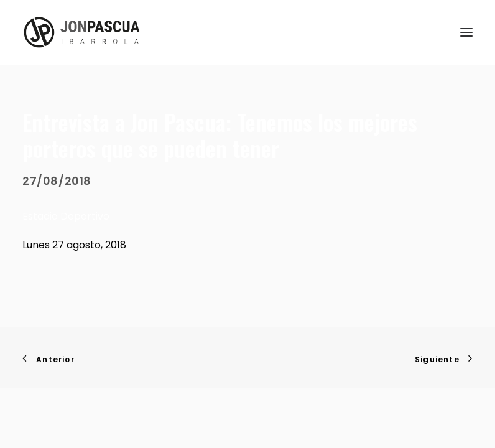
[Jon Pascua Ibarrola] (82, 32)
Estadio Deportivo (66, 216)
